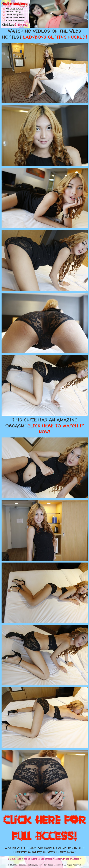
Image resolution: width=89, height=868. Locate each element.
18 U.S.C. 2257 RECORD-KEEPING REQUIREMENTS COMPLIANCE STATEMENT (44, 859)
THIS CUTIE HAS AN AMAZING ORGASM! (45, 426)
